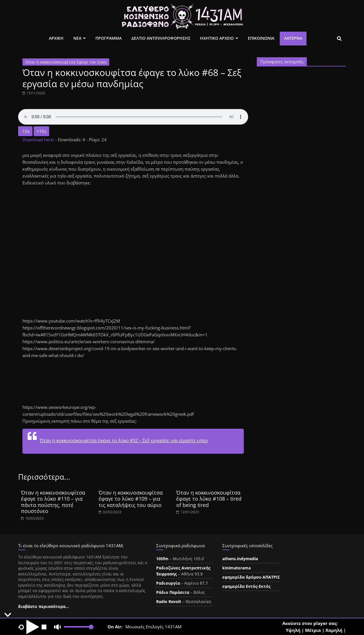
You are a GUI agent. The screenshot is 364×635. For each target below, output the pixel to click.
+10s (41, 131)
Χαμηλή (334, 630)
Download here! (39, 140)
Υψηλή (293, 630)
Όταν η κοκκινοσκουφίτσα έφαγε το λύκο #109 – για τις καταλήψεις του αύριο (131, 499)
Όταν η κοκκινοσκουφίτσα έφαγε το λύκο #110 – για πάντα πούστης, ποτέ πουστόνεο (53, 502)
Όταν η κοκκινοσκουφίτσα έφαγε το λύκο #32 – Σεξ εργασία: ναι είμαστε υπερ (124, 441)
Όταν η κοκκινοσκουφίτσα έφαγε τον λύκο (66, 62)
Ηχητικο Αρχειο (217, 38)
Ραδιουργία (168, 583)
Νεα (77, 38)
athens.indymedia (240, 559)
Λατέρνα (293, 38)
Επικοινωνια (261, 38)
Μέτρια (313, 630)
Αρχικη (56, 38)
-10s (25, 131)
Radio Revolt (169, 601)
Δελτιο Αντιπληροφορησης (161, 38)
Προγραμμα (109, 38)
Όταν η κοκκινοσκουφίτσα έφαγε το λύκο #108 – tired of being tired (209, 499)
